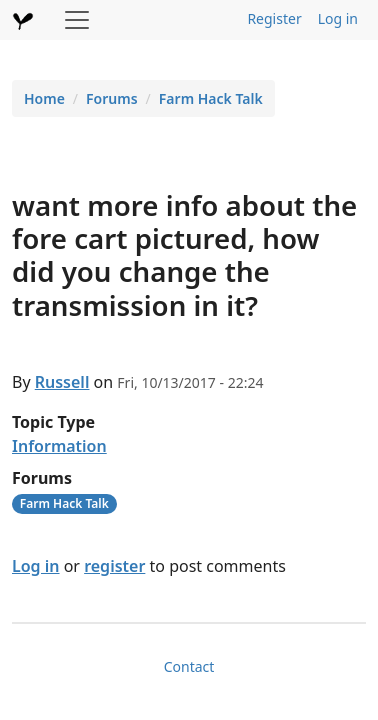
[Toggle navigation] (77, 20)
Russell (62, 382)
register (114, 566)
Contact (189, 666)
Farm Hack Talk (211, 98)
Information (59, 446)
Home (44, 98)
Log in (338, 18)
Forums (112, 98)
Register (274, 18)
